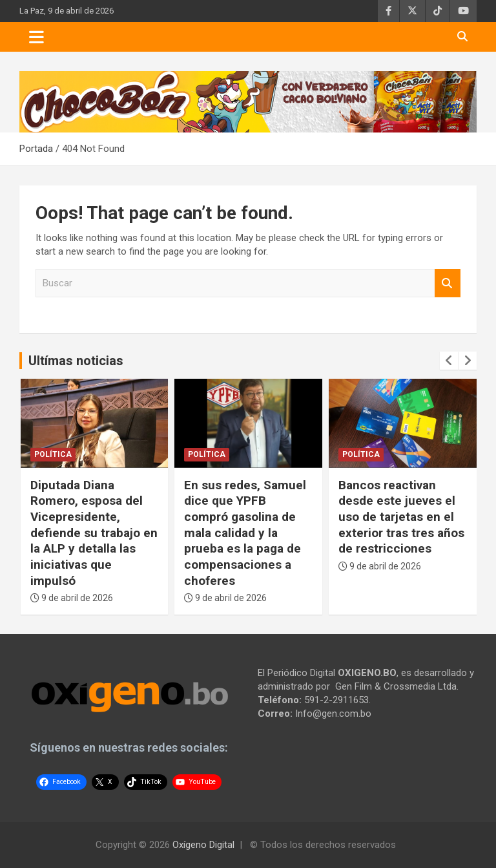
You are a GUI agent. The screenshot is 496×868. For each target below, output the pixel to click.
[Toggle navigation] (36, 37)
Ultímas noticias (76, 361)
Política (53, 454)
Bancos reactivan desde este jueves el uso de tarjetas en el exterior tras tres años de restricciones (401, 517)
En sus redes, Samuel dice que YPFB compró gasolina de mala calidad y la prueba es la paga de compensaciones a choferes (245, 533)
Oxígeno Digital (203, 845)
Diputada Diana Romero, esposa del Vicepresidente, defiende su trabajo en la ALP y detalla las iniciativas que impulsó (94, 533)
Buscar (448, 283)
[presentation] (449, 361)
